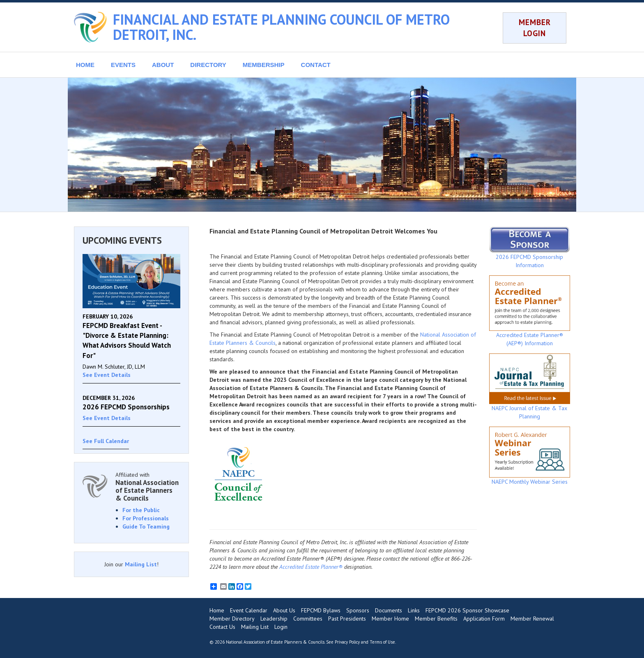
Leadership (274, 619)
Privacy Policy (347, 642)
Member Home (390, 619)
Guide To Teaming (146, 526)
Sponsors (358, 610)
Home (217, 610)
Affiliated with (148, 486)
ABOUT (163, 65)
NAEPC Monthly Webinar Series (530, 456)
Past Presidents (347, 619)
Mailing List (141, 564)
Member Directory (232, 619)
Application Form (484, 619)
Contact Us (222, 627)
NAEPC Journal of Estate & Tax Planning (530, 387)
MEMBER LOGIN (535, 28)
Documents (389, 610)
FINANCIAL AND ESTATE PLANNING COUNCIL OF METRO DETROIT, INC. (281, 27)
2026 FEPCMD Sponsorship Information (530, 247)
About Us (284, 610)
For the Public (141, 510)
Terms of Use (382, 642)
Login (281, 627)
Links (414, 610)
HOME (85, 65)
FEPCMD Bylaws (321, 610)
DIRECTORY (208, 65)
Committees (308, 619)
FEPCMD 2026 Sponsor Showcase (467, 610)
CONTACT (316, 65)
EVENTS (123, 65)
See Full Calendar (106, 441)
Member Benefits (436, 619)
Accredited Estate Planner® (311, 567)
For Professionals (146, 518)
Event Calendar (249, 610)
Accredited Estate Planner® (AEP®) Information (530, 311)
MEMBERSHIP (264, 65)
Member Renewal (532, 619)
